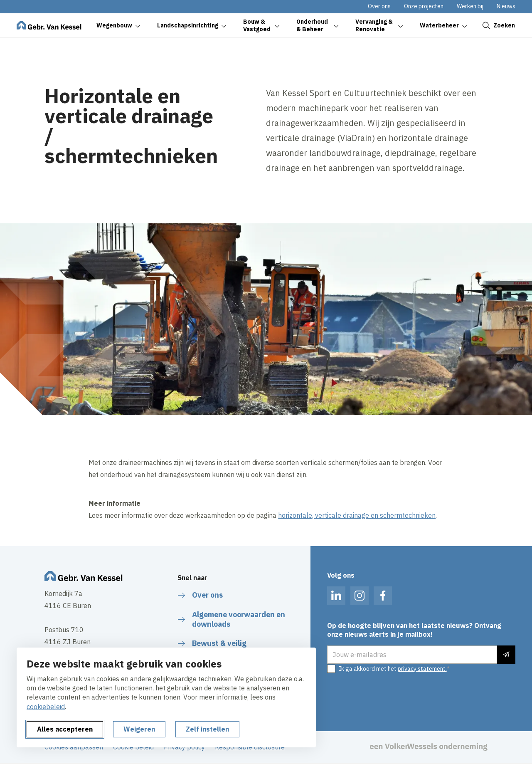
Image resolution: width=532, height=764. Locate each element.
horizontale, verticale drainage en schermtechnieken (357, 515)
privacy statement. (422, 669)
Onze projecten (424, 6)
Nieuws (506, 6)
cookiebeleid (46, 707)
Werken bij (470, 6)
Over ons (379, 6)
